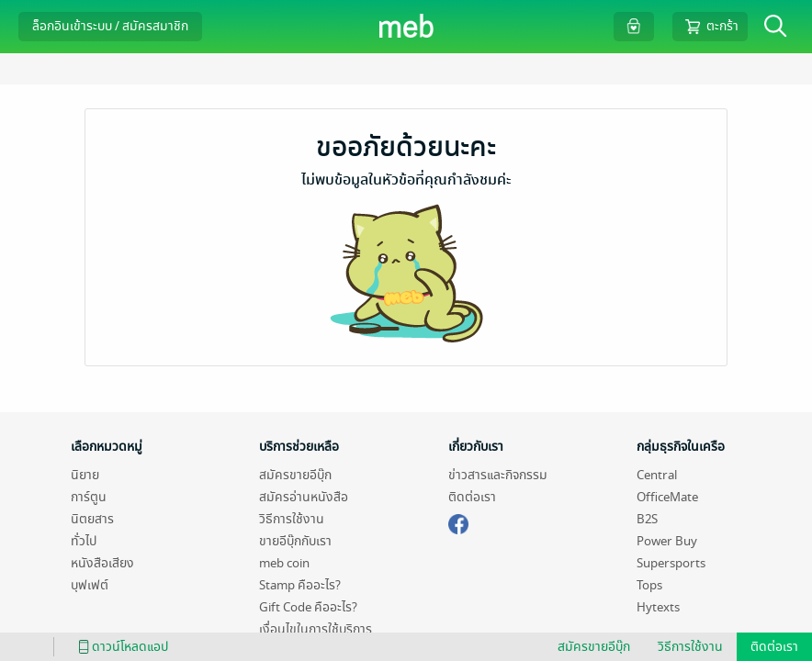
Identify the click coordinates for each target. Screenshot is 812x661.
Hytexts (658, 607)
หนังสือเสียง (102, 563)
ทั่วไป (84, 541)
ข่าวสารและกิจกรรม (498, 475)
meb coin (284, 563)
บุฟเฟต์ (90, 585)
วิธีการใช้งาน (292, 519)
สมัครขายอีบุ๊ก (295, 475)
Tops (649, 585)
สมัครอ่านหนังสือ (304, 497)
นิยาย (85, 475)
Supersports (671, 563)
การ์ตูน (89, 497)
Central (657, 475)
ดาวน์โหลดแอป (120, 647)
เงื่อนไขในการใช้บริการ (316, 629)
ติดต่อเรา (472, 497)
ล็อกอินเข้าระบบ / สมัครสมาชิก (110, 26)
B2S (647, 519)
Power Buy (667, 541)
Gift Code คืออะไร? (308, 607)
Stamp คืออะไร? (300, 585)
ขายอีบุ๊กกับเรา (295, 541)
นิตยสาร (92, 519)
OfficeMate (667, 497)
